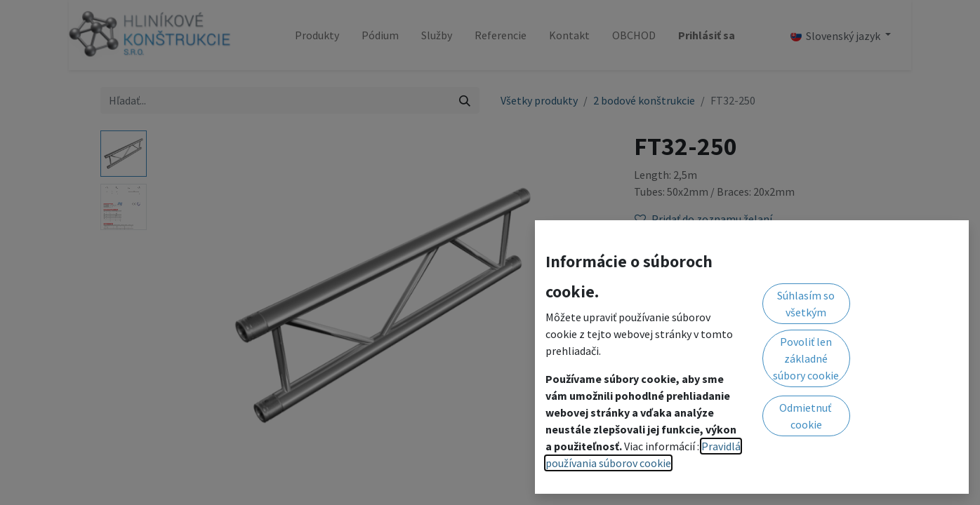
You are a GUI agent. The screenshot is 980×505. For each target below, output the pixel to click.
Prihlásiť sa (707, 35)
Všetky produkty (539, 100)
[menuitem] (317, 35)
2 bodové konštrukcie (644, 100)
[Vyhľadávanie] (465, 100)
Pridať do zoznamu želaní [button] (703, 219)
